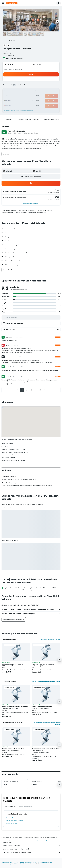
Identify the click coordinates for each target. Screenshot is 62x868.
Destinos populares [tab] (26, 807)
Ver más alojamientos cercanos (51, 639)
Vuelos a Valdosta (11, 818)
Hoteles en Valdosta (12, 823)
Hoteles (16, 862)
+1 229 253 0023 (8, 55)
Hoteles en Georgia (7, 864)
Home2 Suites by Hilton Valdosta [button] (13, 664)
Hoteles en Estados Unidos (45, 862)
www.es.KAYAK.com (7, 862)
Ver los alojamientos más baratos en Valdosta (46, 682)
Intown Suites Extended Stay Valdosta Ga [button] (15, 707)
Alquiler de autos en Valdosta (14, 821)
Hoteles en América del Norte (28, 862)
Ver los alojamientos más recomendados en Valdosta (47, 723)
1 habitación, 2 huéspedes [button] (13, 69)
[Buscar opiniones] (33, 317)
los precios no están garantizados (44, 840)
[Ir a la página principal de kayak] (12, 3)
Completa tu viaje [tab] (10, 807)
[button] (3, 3)
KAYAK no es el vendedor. (32, 845)
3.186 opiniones (19, 58)
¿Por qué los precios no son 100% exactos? (32, 852)
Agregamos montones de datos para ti (32, 849)
